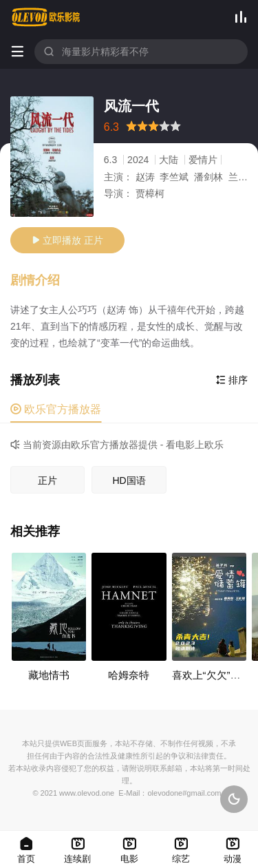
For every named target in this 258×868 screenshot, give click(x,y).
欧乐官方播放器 (56, 409)
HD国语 (129, 480)
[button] (42, 281)
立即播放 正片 (67, 240)
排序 (232, 380)
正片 (47, 480)
